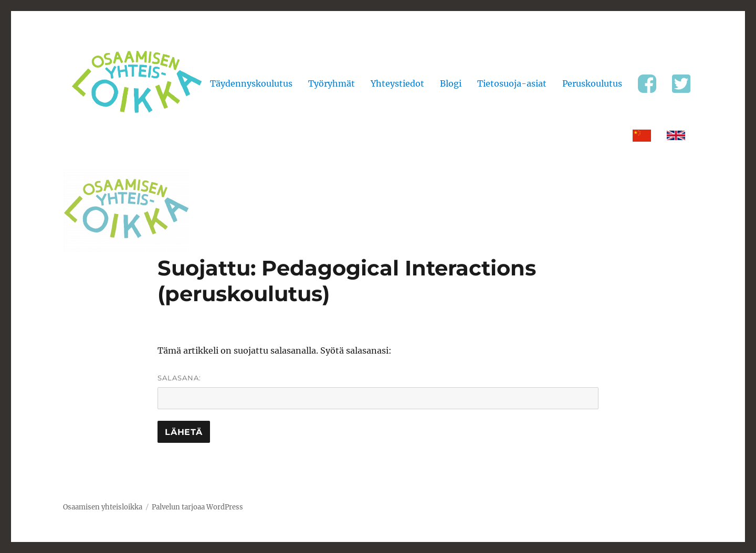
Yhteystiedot (397, 83)
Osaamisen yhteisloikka (103, 507)
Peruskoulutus (592, 83)
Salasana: (378, 391)
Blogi (451, 83)
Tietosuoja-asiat (512, 83)
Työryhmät (332, 83)
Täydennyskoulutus (251, 83)
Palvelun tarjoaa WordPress (197, 507)
